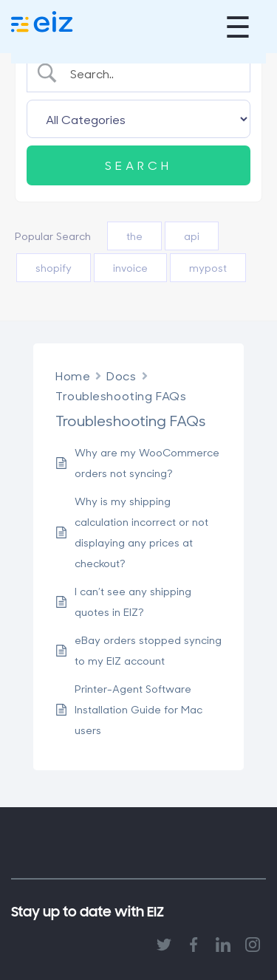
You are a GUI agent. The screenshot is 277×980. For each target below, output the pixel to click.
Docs (121, 376)
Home (73, 376)
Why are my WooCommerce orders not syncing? (147, 463)
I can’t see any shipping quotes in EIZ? (133, 602)
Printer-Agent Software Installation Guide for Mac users (138, 709)
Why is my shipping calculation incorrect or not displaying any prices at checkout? (141, 532)
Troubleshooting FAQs (121, 395)
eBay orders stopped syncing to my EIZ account (148, 650)
